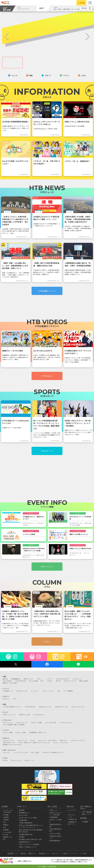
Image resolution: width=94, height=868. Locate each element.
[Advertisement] (47, 309)
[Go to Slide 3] (54, 63)
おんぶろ (33, 740)
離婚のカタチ (32, 853)
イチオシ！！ (40, 679)
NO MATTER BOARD (21, 681)
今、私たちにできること (66, 722)
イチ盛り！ (50, 681)
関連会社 (6, 825)
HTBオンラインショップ (9, 715)
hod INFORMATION (30, 707)
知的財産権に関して (25, 842)
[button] (90, 3)
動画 (29, 75)
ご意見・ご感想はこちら (24, 861)
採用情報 (6, 830)
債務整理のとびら (44, 853)
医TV (42, 681)
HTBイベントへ (47, 567)
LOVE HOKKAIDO (7, 681)
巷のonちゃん (64, 740)
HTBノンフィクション (48, 691)
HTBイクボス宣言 (55, 834)
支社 (5, 822)
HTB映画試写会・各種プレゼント (38, 732)
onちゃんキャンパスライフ (78, 740)
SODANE (5, 760)
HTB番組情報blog (16, 679)
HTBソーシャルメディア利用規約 (29, 844)
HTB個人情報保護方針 (26, 823)
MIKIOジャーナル (29, 760)
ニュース (13, 75)
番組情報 (83, 3)
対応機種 (85, 822)
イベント (65, 75)
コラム (82, 75)
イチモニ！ (50, 679)
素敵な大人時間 (83, 681)
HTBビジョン (54, 810)
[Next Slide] (87, 36)
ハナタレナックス (77, 679)
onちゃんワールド (22, 740)
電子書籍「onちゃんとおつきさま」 (12, 744)
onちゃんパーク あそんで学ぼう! (48, 740)
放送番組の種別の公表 (26, 835)
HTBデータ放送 (35, 752)
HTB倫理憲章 (54, 817)
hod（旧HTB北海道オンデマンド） (12, 707)
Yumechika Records (39, 715)
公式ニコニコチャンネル (78, 707)
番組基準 (22, 810)
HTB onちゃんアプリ (8, 740)
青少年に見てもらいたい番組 (28, 818)
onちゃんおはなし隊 (50, 722)
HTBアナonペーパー (22, 722)
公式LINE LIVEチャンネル (61, 707)
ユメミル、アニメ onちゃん (61, 742)
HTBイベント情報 (7, 732)
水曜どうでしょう (28, 679)
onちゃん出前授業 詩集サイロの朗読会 (14, 725)
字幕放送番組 (23, 820)
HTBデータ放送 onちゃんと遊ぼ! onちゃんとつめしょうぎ (34, 742)
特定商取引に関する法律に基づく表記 (30, 840)
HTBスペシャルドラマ (70, 681)
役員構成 (6, 820)
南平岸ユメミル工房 (24, 715)
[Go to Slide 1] (12, 63)
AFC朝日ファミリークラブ (70, 853)
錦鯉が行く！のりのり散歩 (10, 683)
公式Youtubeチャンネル (45, 707)
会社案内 (6, 817)
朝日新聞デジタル (13, 853)
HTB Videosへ (47, 376)
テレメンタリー (35, 691)
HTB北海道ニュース (8, 691)
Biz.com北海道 (34, 681)
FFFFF (15, 699)
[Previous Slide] (7, 36)
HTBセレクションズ (16, 760)
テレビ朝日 (83, 853)
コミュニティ (6, 752)
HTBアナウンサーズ (8, 722)
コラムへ (47, 642)
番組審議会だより (24, 813)
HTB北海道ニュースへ (47, 291)
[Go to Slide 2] (33, 63)
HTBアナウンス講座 (36, 722)
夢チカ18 (58, 681)
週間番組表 (84, 8)
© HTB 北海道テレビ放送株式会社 (47, 866)
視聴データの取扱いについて (28, 847)
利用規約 (22, 837)
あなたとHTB (23, 815)
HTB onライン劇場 (21, 732)
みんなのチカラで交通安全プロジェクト (53, 752)
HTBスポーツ (6, 699)
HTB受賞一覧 (72, 819)
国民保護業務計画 (55, 841)
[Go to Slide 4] (75, 63)
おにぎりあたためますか (63, 679)
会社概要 (6, 815)
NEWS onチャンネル (22, 691)
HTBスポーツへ (47, 451)
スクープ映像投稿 (68, 691)
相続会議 (23, 853)
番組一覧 (5, 679)
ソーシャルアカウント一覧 (20, 752)
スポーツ (46, 75)
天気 (59, 691)
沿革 (5, 827)
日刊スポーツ (56, 853)
